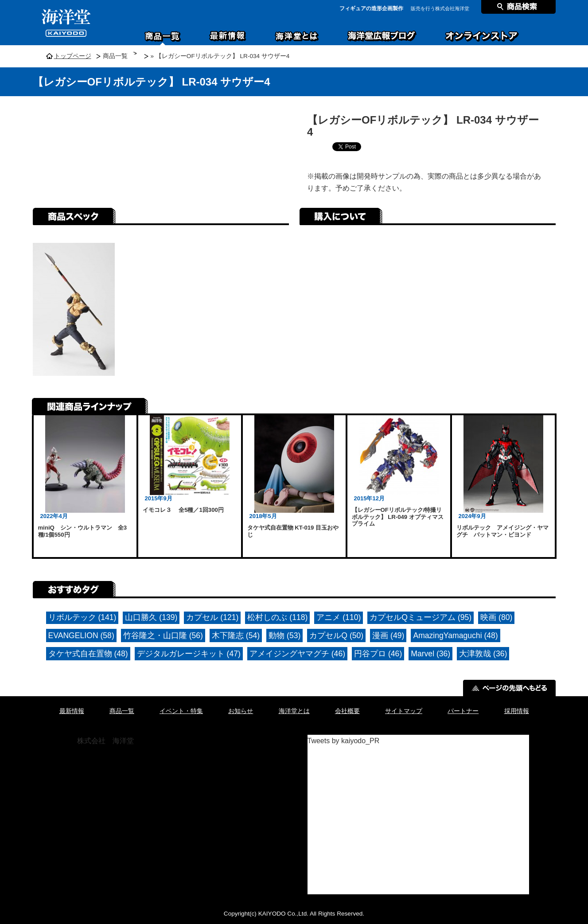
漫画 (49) (388, 635)
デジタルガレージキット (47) (189, 654)
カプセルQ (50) (336, 635)
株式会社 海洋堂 (105, 741)
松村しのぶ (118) (277, 617)
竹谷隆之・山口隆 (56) (163, 635)
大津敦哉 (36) (483, 654)
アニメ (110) (339, 617)
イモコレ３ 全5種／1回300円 (183, 510)
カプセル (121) (212, 617)
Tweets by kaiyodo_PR (344, 741)
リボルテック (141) (82, 617)
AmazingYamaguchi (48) (455, 635)
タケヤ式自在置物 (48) (88, 654)
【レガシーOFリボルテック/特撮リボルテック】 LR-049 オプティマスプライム (398, 517)
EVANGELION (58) (81, 635)
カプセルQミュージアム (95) (421, 617)
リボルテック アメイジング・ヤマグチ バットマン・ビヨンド (502, 531)
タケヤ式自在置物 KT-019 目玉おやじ (293, 531)
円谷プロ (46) (378, 654)
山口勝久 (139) (151, 617)
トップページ (73, 56)
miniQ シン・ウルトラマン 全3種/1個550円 (83, 531)
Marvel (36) (430, 654)
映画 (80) (496, 617)
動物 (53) (284, 635)
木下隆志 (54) (236, 635)
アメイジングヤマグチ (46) (297, 654)
